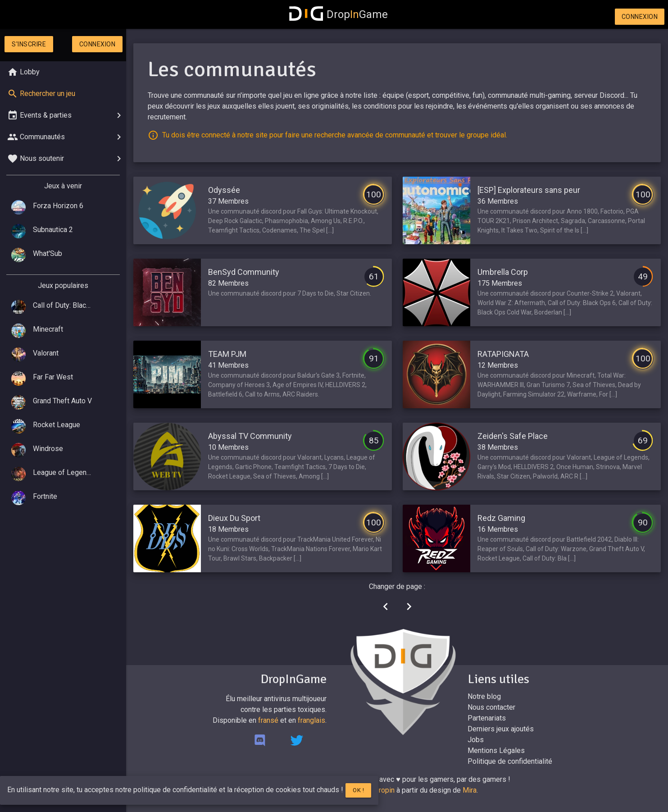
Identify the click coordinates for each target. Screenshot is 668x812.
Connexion (640, 17)
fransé (268, 720)
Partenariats (487, 718)
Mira (470, 790)
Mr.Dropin (379, 790)
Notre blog (484, 696)
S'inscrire (29, 44)
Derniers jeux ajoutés (501, 729)
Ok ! (358, 790)
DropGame (339, 14)
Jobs (476, 740)
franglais (311, 720)
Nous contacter (491, 707)
